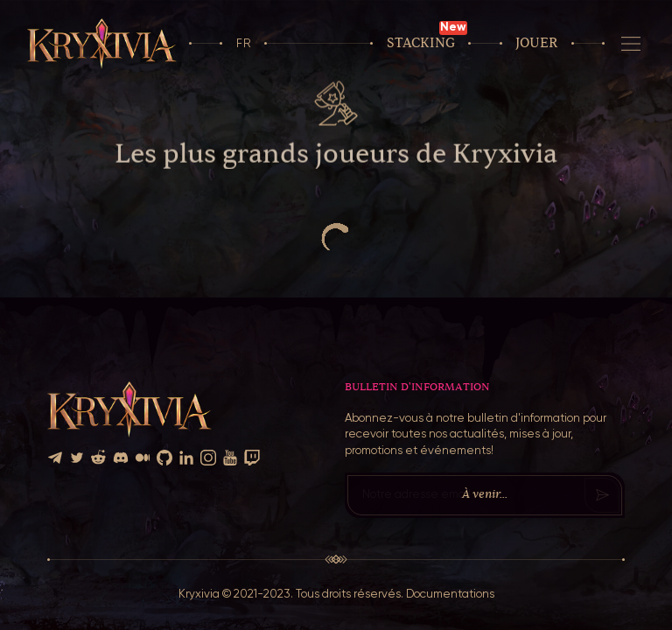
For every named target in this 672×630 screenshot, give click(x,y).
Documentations (450, 595)
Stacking (421, 43)
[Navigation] (631, 44)
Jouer (536, 43)
